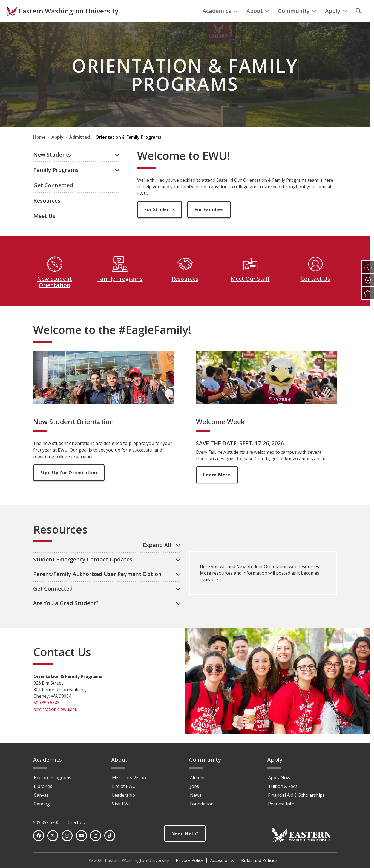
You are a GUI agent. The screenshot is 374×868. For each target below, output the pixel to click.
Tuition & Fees (283, 789)
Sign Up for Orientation (69, 484)
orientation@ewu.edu (55, 721)
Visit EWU (122, 806)
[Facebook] (39, 838)
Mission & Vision (129, 780)
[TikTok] (110, 838)
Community (297, 22)
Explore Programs (53, 780)
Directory (76, 825)
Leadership (123, 798)
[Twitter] (53, 838)
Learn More (217, 486)
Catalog (42, 806)
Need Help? (185, 836)
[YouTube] (81, 838)
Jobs (195, 789)
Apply (336, 22)
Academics (220, 22)
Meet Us (44, 227)
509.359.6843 (47, 714)
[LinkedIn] (96, 838)
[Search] (358, 22)
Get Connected (53, 196)
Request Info (281, 806)
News (196, 798)
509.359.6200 (46, 825)
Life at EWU (124, 789)
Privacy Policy (189, 863)
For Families (209, 221)
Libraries (43, 789)
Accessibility (222, 863)
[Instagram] (67, 838)
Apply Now (279, 780)
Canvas (41, 798)
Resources (47, 212)
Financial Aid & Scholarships (296, 798)
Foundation (202, 806)
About (258, 22)
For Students (160, 221)
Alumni (197, 780)
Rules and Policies (259, 863)
